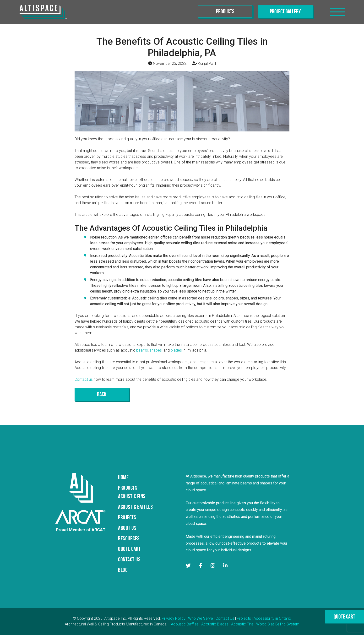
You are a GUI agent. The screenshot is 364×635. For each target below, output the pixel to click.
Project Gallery (285, 11)
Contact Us (225, 618)
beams (142, 350)
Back (102, 394)
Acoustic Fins (242, 624)
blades (176, 350)
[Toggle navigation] (338, 12)
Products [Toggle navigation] (225, 11)
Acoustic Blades (215, 624)
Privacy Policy (174, 618)
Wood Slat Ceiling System (278, 624)
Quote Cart (344, 617)
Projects (244, 618)
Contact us (84, 379)
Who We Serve (201, 618)
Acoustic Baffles (185, 624)
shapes (156, 350)
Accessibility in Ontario (272, 618)
